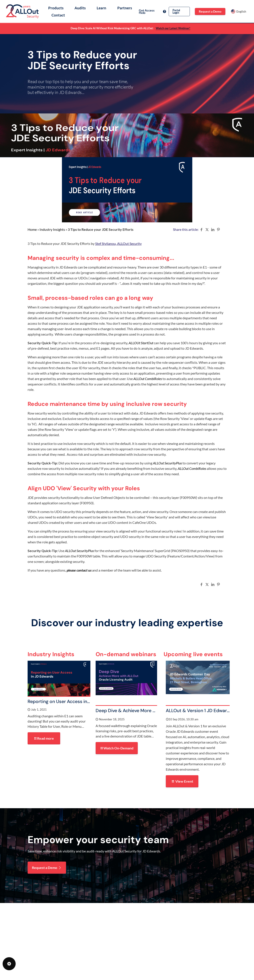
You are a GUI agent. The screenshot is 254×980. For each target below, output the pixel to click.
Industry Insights (52, 229)
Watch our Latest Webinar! (173, 28)
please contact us (79, 570)
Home (32, 229)
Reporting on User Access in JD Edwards (71, 701)
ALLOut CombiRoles (192, 468)
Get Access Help (152, 11)
